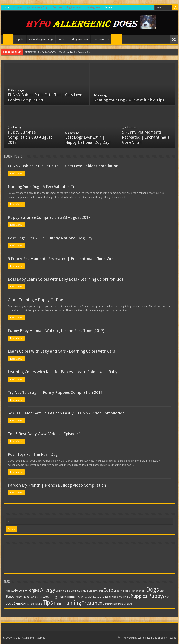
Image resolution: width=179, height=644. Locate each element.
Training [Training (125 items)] (71, 603)
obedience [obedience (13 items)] (118, 597)
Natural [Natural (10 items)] (100, 597)
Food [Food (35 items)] (10, 597)
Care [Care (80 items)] (108, 590)
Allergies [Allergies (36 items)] (32, 590)
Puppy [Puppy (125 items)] (155, 596)
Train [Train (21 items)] (57, 603)
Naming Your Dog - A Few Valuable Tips (129, 100)
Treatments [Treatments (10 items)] (111, 604)
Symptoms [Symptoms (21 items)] (21, 603)
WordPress (144, 638)
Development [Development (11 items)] (138, 591)
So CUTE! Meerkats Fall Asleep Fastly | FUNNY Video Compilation (66, 413)
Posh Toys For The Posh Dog (33, 454)
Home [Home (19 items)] (71, 597)
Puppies (18, 7)
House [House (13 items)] (79, 597)
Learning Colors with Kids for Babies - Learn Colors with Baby (63, 372)
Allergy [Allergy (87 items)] (48, 590)
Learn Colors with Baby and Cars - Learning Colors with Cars (61, 351)
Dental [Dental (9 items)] (128, 591)
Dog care (58, 7)
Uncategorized (94, 7)
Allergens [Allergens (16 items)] (19, 591)
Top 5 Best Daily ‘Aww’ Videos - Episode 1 (44, 434)
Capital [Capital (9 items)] (100, 591)
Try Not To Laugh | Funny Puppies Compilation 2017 (55, 392)
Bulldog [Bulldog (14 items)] (84, 591)
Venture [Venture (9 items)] (128, 604)
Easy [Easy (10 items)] (162, 591)
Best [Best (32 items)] (68, 590)
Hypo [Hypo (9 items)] (86, 597)
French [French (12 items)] (19, 597)
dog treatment (74, 7)
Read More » (16, 173)
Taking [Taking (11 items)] (38, 604)
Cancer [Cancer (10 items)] (92, 591)
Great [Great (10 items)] (39, 597)
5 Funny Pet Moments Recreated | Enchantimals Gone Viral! (146, 137)
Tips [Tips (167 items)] (48, 603)
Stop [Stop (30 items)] (10, 603)
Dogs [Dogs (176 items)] (153, 590)
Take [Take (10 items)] (32, 604)
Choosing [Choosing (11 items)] (119, 591)
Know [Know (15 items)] (93, 597)
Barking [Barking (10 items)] (60, 591)
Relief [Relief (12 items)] (166, 597)
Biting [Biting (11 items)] (75, 591)
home (109, 7)
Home (6, 7)
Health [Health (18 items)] (62, 597)
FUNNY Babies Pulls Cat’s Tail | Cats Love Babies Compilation (58, 52)
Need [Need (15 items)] (108, 597)
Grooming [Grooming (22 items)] (50, 597)
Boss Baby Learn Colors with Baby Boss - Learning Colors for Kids (66, 279)
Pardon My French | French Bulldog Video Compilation (57, 485)
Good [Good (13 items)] (33, 597)
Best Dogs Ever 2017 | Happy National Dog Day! (51, 238)
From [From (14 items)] (26, 597)
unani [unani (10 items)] (120, 604)
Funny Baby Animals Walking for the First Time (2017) (56, 331)
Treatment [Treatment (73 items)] (93, 603)
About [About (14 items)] (9, 591)
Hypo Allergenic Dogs (37, 7)
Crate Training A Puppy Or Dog (35, 300)
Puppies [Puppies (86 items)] (139, 596)
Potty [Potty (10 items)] (127, 597)
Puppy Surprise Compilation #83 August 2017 (30, 137)
